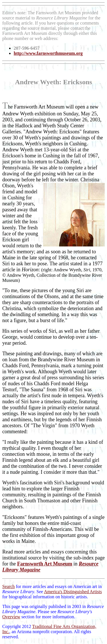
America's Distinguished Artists (73, 592)
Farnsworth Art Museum (45, 564)
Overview (11, 617)
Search (9, 586)
